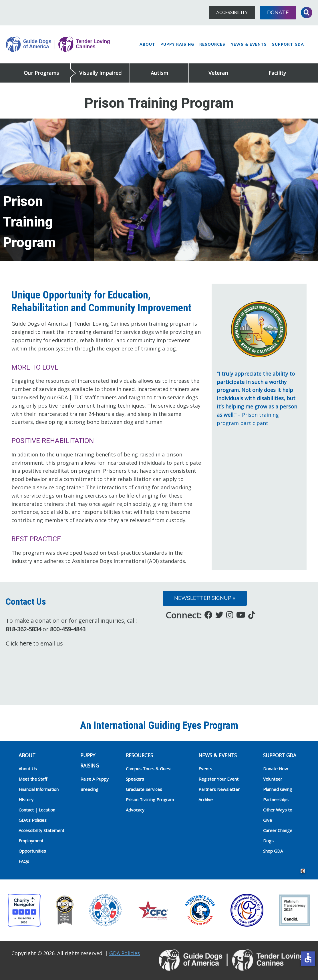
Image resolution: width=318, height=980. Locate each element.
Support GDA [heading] (280, 755)
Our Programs (41, 73)
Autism (159, 73)
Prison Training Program (150, 799)
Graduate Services (144, 789)
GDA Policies (125, 953)
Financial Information (39, 789)
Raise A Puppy (95, 779)
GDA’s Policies (33, 820)
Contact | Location (37, 810)
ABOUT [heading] (27, 755)
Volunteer (273, 779)
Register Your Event (218, 779)
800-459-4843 (68, 629)
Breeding (89, 789)
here (25, 643)
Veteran (218, 73)
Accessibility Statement (41, 830)
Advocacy (135, 810)
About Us (28, 769)
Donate (278, 13)
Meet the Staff (33, 779)
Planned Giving (278, 789)
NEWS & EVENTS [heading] (218, 755)
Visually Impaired (100, 73)
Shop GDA (273, 851)
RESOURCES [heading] (139, 755)
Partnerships (276, 799)
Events (205, 769)
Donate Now (276, 769)
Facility (277, 73)
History (26, 799)
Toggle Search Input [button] (307, 13)
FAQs (24, 861)
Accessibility (232, 13)
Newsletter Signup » (205, 598)
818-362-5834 (23, 629)
